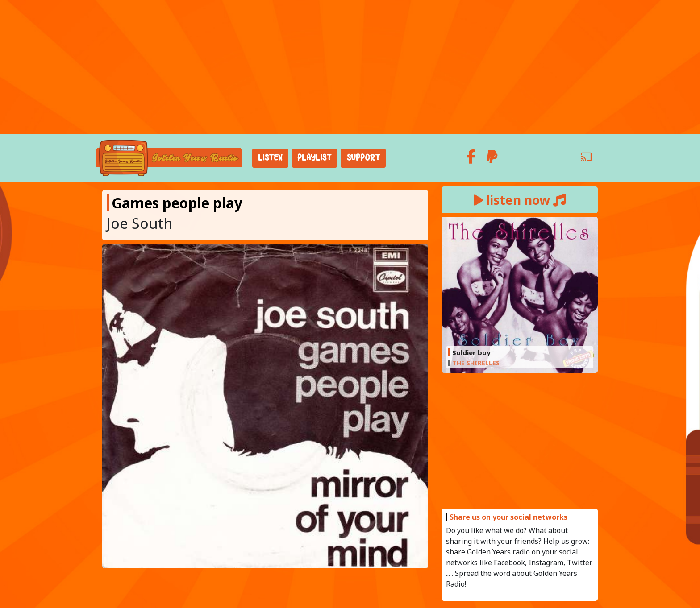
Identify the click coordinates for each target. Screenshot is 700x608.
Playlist (314, 158)
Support (363, 158)
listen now (520, 200)
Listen (270, 158)
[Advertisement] (350, 67)
